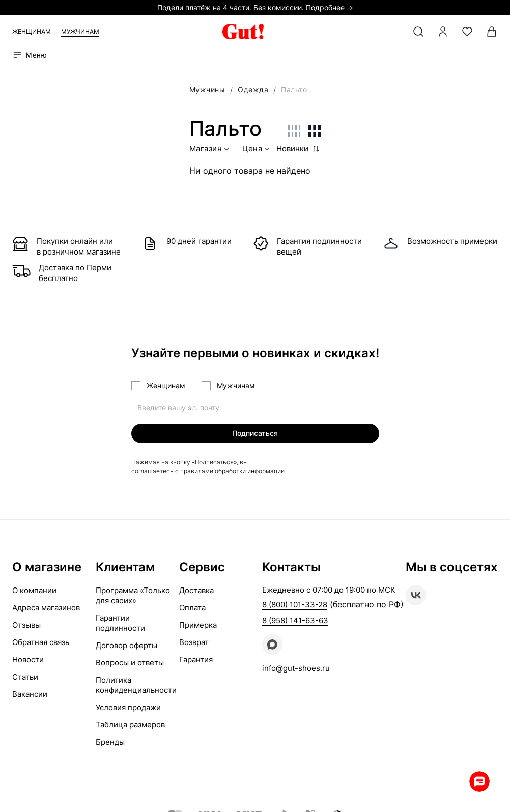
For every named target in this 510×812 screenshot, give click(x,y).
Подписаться (255, 433)
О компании (34, 590)
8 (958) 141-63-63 (295, 620)
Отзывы (26, 625)
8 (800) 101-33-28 (295, 605)
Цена (257, 150)
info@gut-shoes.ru (296, 668)
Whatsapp (479, 781)
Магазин (210, 150)
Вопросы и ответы (130, 663)
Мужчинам (80, 31)
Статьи (25, 677)
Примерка (198, 625)
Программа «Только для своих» (133, 595)
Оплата (192, 608)
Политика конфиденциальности (136, 685)
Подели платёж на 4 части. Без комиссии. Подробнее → (255, 7)
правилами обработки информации (232, 471)
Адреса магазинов (46, 608)
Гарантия (196, 660)
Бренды (110, 742)
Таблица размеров (130, 725)
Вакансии (30, 694)
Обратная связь (41, 642)
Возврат (194, 642)
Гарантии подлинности (120, 623)
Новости (28, 660)
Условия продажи (128, 707)
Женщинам (32, 31)
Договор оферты (126, 645)
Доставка (196, 590)
